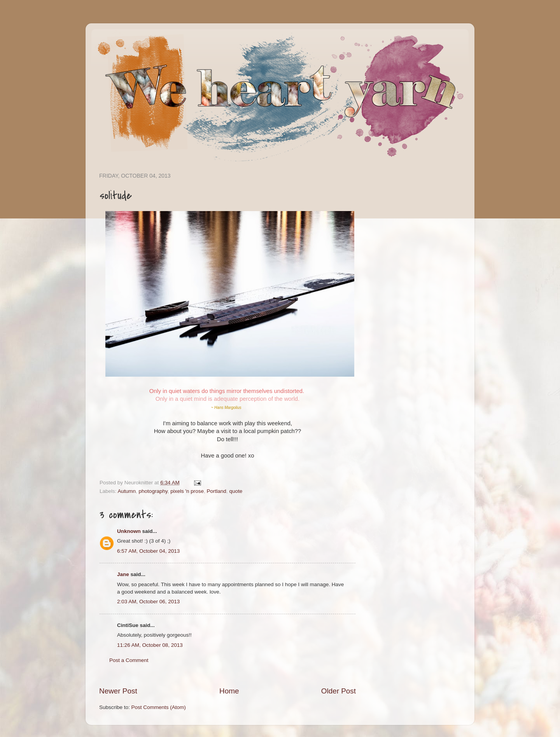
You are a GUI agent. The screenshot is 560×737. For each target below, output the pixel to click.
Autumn (127, 491)
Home (229, 691)
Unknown (129, 531)
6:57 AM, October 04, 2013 (148, 551)
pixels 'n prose (187, 491)
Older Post (339, 691)
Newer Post (118, 691)
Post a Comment (129, 660)
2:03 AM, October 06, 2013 (148, 602)
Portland (217, 491)
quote (236, 491)
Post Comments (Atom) (159, 707)
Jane (123, 574)
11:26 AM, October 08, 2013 (150, 645)
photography (153, 491)
